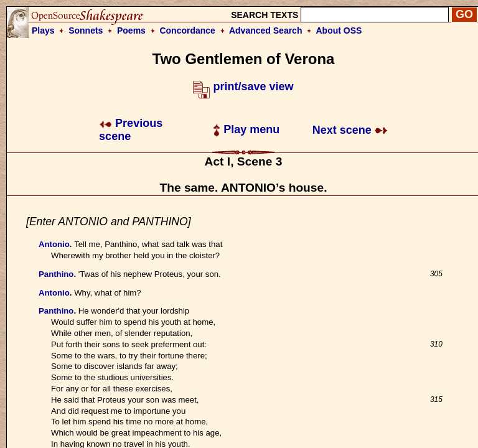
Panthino (56, 274)
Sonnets (86, 30)
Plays (43, 30)
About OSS (339, 30)
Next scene (350, 130)
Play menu (246, 129)
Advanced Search (266, 30)
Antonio (54, 244)
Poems (131, 30)
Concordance (187, 30)
